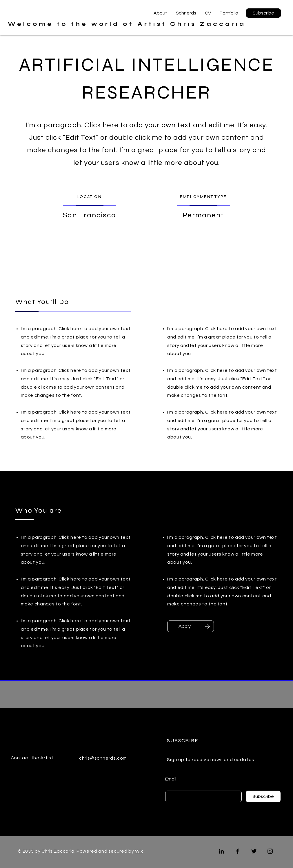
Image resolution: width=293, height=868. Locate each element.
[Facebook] (238, 851)
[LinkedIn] (221, 851)
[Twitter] (254, 851)
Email (171, 779)
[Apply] (185, 626)
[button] (263, 13)
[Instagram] (270, 851)
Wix (139, 851)
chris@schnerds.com (103, 758)
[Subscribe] (263, 796)
